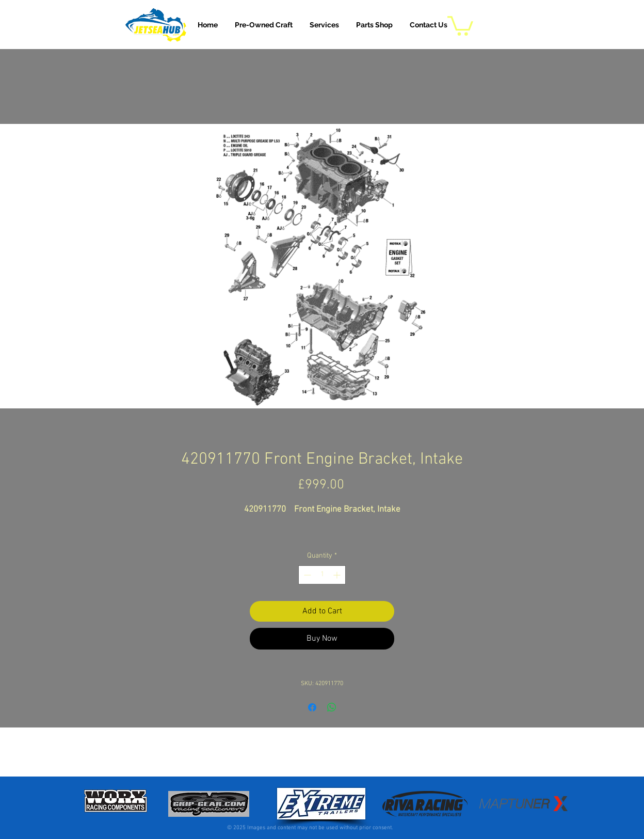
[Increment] (338, 575)
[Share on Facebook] (312, 707)
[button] (324, 25)
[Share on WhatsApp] (332, 707)
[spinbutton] (322, 575)
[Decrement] (306, 575)
